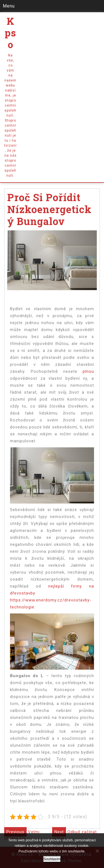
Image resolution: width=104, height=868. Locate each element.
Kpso (10, 33)
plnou (86, 371)
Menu (9, 6)
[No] (97, 851)
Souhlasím (52, 859)
